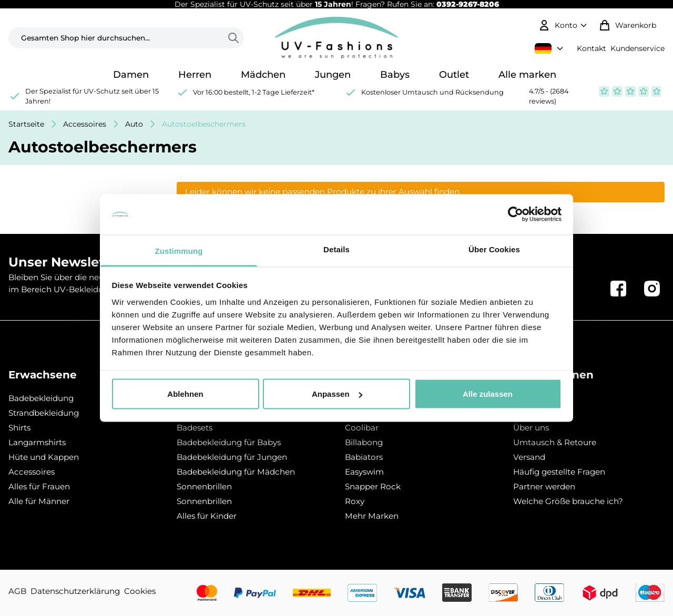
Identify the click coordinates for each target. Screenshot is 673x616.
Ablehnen (185, 394)
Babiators (364, 457)
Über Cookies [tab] (494, 249)
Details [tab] (336, 249)
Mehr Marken (372, 516)
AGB (17, 591)
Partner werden (544, 486)
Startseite (26, 124)
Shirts (19, 428)
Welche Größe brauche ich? (568, 501)
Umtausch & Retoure (555, 442)
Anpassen (337, 394)
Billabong (364, 442)
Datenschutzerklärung (75, 591)
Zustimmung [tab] (179, 250)
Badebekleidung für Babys (229, 442)
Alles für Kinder (207, 516)
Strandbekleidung (44, 413)
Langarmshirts (37, 442)
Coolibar (362, 428)
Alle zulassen (488, 394)
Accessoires (85, 124)
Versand (529, 457)
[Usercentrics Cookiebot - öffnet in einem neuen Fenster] (516, 214)
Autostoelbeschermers (204, 124)
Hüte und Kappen (44, 457)
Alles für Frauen (39, 486)
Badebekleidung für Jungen (232, 457)
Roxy (355, 501)
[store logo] (336, 38)
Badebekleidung (41, 398)
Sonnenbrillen (204, 486)
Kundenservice (638, 48)
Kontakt (592, 48)
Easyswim (364, 472)
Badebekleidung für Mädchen (236, 472)
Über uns (531, 428)
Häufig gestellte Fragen (559, 472)
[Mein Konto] (564, 25)
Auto (134, 124)
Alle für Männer (39, 501)
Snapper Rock (373, 486)
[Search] (236, 38)
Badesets (195, 428)
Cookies (140, 591)
